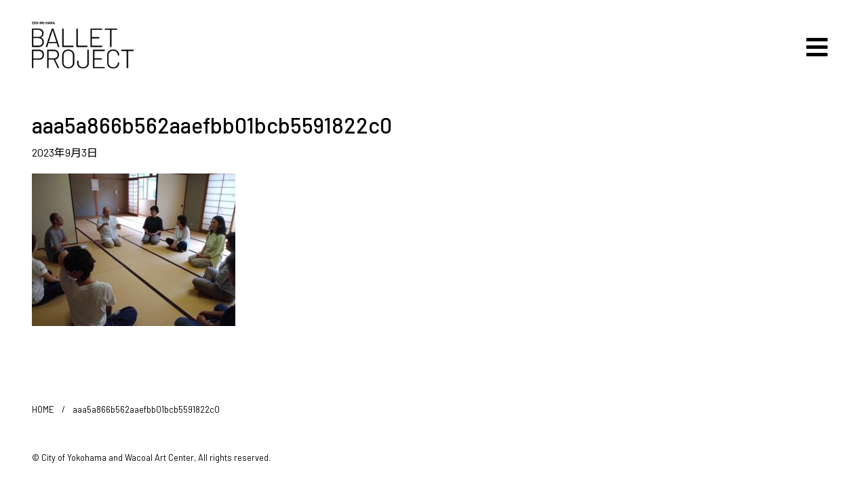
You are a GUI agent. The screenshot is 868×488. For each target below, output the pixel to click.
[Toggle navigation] (817, 47)
